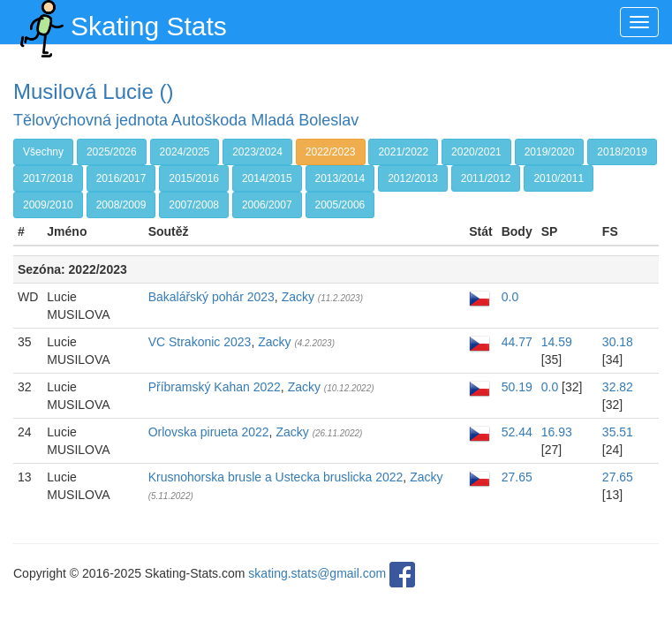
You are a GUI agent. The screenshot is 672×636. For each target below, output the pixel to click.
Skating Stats (120, 22)
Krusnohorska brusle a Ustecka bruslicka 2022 (276, 477)
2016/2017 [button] (121, 178)
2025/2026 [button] (112, 152)
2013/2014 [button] (340, 178)
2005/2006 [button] (340, 205)
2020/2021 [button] (476, 152)
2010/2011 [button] (559, 178)
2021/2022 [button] (403, 152)
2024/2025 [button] (185, 152)
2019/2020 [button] (550, 152)
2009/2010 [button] (48, 205)
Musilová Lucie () (93, 91)
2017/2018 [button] (48, 178)
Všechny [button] (43, 152)
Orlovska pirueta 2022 (209, 432)
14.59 (557, 342)
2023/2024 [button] (257, 152)
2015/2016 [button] (194, 178)
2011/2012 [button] (486, 178)
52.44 (517, 432)
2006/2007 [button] (267, 205)
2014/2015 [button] (267, 178)
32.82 (618, 387)
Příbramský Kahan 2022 (215, 387)
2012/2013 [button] (413, 178)
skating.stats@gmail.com (317, 573)
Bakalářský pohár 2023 (211, 297)
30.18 (618, 342)
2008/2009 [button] (121, 205)
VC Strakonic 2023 (200, 342)
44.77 (517, 342)
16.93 (557, 432)
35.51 (618, 432)
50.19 (517, 387)
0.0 (510, 297)
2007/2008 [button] (194, 205)
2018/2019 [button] (622, 152)
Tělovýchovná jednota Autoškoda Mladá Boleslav (186, 120)
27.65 (517, 477)
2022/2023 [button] (331, 152)
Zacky (298, 297)
